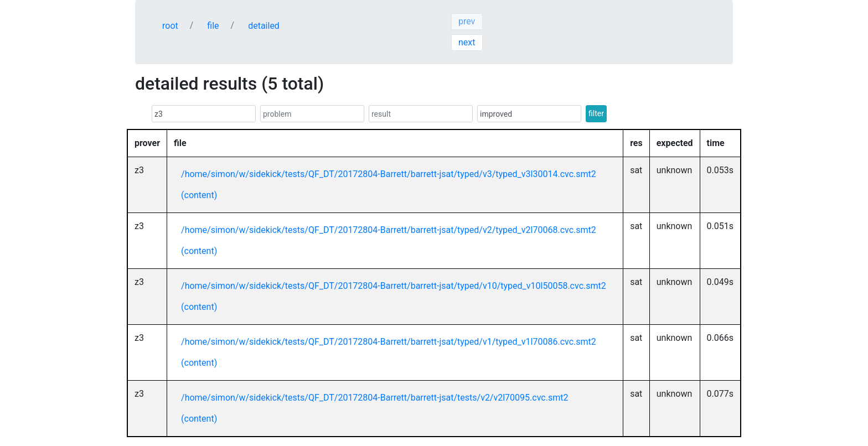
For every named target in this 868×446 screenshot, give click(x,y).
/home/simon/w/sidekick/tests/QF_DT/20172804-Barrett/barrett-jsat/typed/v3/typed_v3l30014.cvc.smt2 (389, 174)
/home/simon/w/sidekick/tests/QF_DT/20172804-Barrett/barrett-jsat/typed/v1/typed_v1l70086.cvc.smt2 (389, 342)
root (170, 26)
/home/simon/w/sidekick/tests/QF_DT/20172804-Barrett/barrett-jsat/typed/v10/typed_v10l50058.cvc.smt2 (394, 286)
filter (596, 113)
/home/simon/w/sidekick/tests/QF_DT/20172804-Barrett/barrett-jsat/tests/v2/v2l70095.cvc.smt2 (374, 398)
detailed (264, 26)
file (213, 26)
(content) (199, 195)
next (467, 42)
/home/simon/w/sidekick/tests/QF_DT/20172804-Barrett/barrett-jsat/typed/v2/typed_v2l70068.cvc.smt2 (389, 230)
